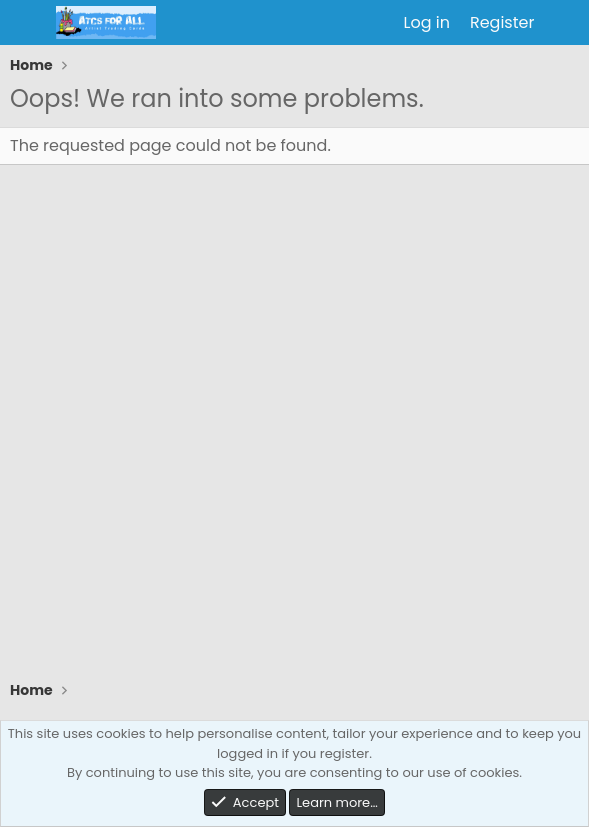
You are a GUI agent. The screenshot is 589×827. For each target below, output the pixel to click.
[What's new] (564, 23)
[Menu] (27, 23)
